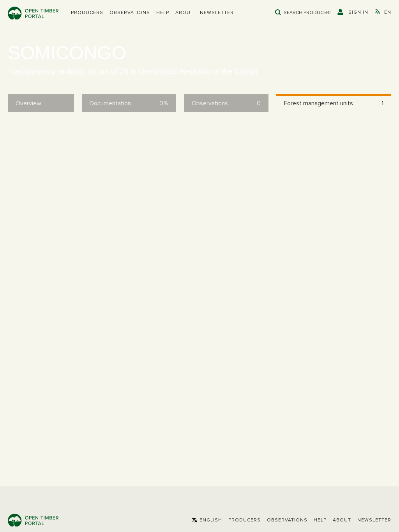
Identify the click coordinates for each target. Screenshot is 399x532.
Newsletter (217, 13)
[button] (87, 13)
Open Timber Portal (33, 13)
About (184, 13)
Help (163, 13)
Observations (130, 13)
